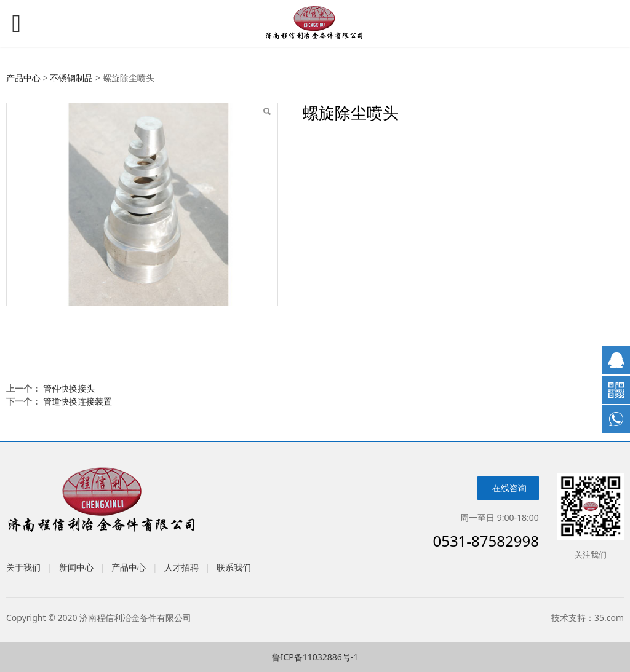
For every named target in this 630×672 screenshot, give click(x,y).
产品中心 (23, 78)
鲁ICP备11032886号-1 (315, 657)
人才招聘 (181, 567)
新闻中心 (76, 567)
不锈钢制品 (71, 78)
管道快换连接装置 (78, 401)
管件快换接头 (69, 388)
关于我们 (23, 567)
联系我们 (234, 567)
